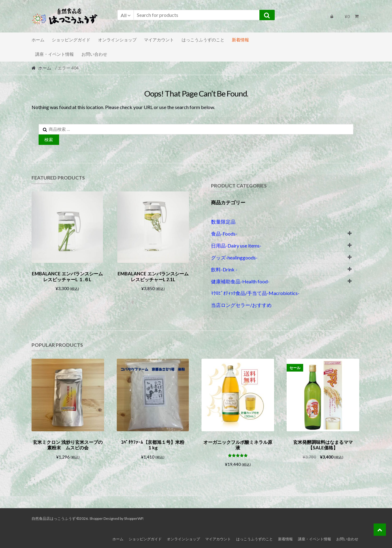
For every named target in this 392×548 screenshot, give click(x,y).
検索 (49, 140)
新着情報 (240, 40)
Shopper (96, 518)
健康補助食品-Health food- (240, 281)
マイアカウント (159, 40)
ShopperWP (134, 518)
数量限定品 (223, 222)
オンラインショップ (117, 40)
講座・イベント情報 (55, 54)
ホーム (38, 40)
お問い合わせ (94, 54)
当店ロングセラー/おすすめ (241, 305)
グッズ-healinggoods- (234, 257)
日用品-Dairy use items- (236, 246)
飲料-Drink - (224, 269)
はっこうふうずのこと (203, 40)
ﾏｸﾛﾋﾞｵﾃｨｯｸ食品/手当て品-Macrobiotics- (255, 293)
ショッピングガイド (71, 40)
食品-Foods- (224, 234)
